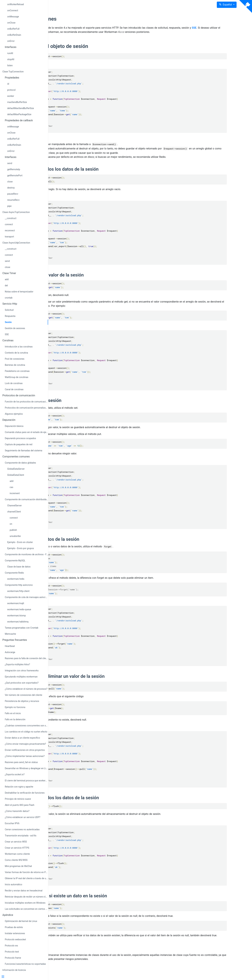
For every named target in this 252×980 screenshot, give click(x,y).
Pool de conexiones (15, 359)
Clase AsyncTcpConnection (16, 212)
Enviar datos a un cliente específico (22, 738)
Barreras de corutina (15, 365)
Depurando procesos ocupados (20, 438)
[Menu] (23, 977)
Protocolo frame (13, 958)
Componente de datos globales (20, 463)
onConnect (13, 10)
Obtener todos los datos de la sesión (105, 173)
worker (11, 96)
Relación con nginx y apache (19, 787)
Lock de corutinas (14, 383)
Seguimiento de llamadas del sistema (24, 451)
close (10, 182)
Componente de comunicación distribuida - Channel (26, 499)
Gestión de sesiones (15, 328)
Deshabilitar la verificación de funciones (25, 793)
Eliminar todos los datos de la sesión (106, 802)
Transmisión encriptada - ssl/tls (21, 836)
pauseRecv (13, 194)
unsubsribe (15, 536)
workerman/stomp (17, 616)
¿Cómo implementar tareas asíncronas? (25, 756)
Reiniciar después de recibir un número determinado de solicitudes (26, 897)
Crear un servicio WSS (16, 842)
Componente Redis (14, 573)
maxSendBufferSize (17, 102)
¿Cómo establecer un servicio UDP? (23, 817)
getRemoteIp (14, 169)
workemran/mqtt (16, 603)
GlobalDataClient (16, 475)
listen (10, 65)
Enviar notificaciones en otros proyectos (25, 750)
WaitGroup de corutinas (17, 377)
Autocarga (10, 652)
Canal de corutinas (14, 389)
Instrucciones (84, 19)
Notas (75, 956)
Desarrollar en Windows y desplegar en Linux (26, 768)
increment (15, 493)
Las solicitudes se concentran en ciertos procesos (26, 909)
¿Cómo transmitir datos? (17, 811)
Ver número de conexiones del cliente (23, 695)
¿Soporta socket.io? (15, 774)
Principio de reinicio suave (18, 799)
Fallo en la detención (15, 719)
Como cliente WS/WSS (16, 860)
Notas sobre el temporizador (19, 292)
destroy (11, 188)
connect (9, 224)
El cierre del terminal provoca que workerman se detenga (26, 781)
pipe (9, 206)
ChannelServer (14, 506)
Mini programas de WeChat (18, 866)
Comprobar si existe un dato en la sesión (110, 900)
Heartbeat (10, 646)
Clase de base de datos (19, 567)
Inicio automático (14, 884)
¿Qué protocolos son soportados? (22, 683)
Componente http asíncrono (19, 585)
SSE (7, 334)
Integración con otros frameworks (22, 671)
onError (11, 41)
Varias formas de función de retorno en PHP (26, 872)
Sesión (8, 322)
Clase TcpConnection (13, 72)
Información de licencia (14, 970)
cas (11, 487)
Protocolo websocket (15, 939)
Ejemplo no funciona (15, 707)
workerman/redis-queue (19, 609)
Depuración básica (14, 426)
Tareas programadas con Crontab (22, 628)
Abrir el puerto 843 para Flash (20, 805)
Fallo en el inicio (13, 713)
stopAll (11, 59)
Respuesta (10, 316)
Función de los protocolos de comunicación (26, 402)
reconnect (10, 230)
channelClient (14, 512)
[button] (227, 5)
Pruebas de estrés (14, 927)
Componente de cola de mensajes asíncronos (26, 597)
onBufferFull (13, 29)
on (11, 524)
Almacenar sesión (87, 405)
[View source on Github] (246, 6)
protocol (11, 90)
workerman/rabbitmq (18, 622)
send (10, 163)
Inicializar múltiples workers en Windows (25, 903)
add (7, 279)
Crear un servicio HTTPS (17, 848)
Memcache (10, 634)
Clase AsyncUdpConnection (16, 243)
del (6, 285)
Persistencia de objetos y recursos (22, 701)
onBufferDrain (14, 35)
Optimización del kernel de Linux (21, 921)
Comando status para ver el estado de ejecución (26, 432)
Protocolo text (12, 952)
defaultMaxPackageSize (19, 114)
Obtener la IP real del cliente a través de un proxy (26, 878)
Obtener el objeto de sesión (100, 50)
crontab (9, 298)
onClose (11, 23)
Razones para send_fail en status (21, 762)
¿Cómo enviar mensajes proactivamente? (25, 744)
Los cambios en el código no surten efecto (26, 732)
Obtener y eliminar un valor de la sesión (108, 680)
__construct (11, 218)
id (8, 84)
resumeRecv (13, 200)
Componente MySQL (15, 561)
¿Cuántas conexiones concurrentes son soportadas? (26, 726)
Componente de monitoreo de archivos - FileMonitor (26, 554)
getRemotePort (15, 175)
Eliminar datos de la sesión (96, 543)
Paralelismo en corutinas (17, 371)
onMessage (13, 17)
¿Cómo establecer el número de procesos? (26, 689)
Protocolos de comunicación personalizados (26, 408)
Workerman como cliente (17, 854)
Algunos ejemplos (14, 414)
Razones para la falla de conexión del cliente (26, 658)
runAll (10, 53)
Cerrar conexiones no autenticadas (22, 829)
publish (13, 530)
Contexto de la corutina (16, 353)
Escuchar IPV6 (12, 823)
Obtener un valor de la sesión (98, 279)
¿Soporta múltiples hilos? (17, 664)
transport (9, 237)
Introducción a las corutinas (19, 347)
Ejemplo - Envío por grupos (21, 548)
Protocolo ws (11, 946)
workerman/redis (16, 579)
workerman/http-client (18, 591)
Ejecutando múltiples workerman (21, 677)
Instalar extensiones (15, 933)
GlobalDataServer (16, 469)
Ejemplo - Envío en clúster (20, 542)
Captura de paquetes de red (19, 444)
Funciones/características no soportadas (25, 964)
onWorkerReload (16, 4)
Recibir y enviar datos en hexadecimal (24, 891)
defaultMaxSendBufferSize (21, 108)
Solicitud (9, 310)
